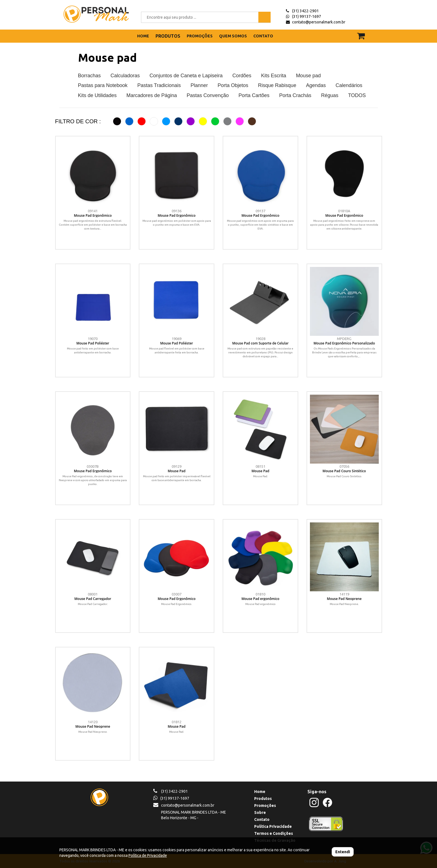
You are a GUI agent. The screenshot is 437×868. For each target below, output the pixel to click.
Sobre (260, 812)
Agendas (316, 85)
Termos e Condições (274, 833)
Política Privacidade (273, 826)
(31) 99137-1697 (307, 16)
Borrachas (89, 76)
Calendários (349, 85)
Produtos (263, 799)
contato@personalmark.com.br (319, 22)
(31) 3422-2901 (305, 11)
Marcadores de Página (152, 95)
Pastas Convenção (208, 95)
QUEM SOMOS (233, 36)
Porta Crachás (295, 95)
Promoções (265, 806)
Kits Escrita (274, 76)
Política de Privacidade (148, 855)
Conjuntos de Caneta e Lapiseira (186, 76)
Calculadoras (125, 76)
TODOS (357, 95)
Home (260, 792)
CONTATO (263, 36)
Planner (199, 85)
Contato (262, 819)
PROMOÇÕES (200, 36)
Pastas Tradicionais (159, 85)
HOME (143, 36)
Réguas (330, 95)
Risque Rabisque (277, 85)
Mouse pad (107, 58)
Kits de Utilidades (97, 95)
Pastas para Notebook (103, 85)
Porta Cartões (254, 95)
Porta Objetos (233, 85)
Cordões (242, 76)
